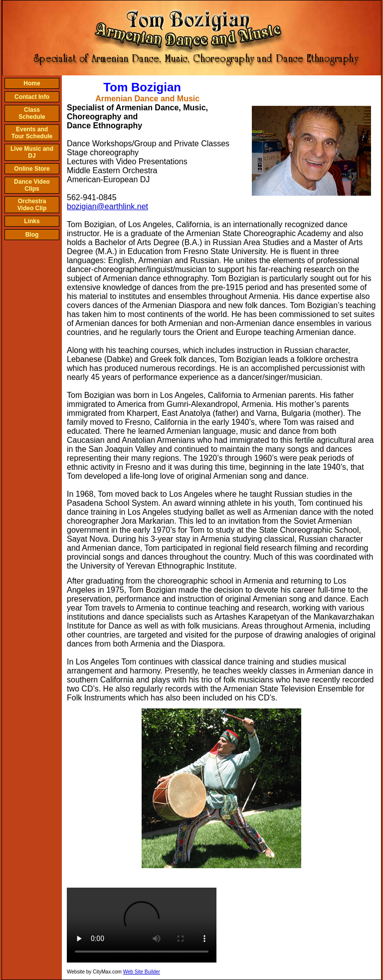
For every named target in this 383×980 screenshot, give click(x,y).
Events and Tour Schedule (32, 133)
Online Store (32, 169)
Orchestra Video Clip (32, 205)
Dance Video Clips (32, 185)
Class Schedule (32, 113)
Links (32, 221)
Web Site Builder (142, 972)
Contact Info (32, 97)
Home (32, 83)
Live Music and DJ (32, 152)
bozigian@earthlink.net (107, 206)
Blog (32, 235)
